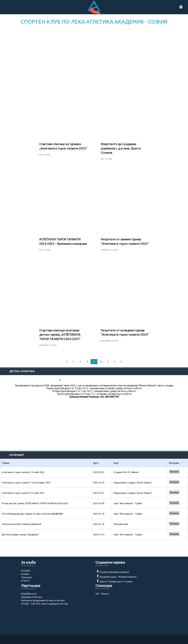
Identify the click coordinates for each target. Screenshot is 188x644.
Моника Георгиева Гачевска (114, 572)
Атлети (25, 581)
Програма (174, 472)
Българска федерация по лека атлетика (43, 600)
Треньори (26, 577)
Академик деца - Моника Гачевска (118, 577)
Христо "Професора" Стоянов (116, 581)
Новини (25, 574)
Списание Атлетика (32, 597)
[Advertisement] (94, 52)
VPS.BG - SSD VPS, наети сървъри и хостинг (45, 604)
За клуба (26, 571)
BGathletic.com (29, 594)
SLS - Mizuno (102, 594)
